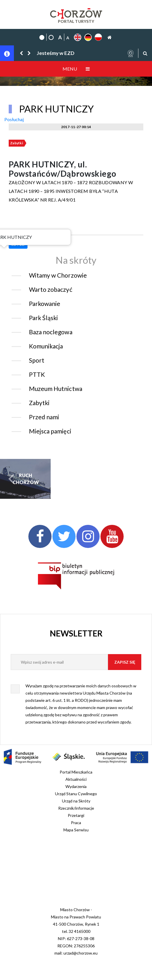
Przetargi (76, 815)
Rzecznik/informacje (76, 808)
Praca (76, 823)
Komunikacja (46, 346)
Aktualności (76, 779)
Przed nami (44, 417)
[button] (22, 53)
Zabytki (17, 143)
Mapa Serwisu (76, 830)
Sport (37, 360)
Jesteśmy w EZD (56, 53)
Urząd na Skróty (76, 801)
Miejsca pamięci (50, 431)
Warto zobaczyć (51, 289)
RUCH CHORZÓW (25, 479)
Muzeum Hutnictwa (56, 389)
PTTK (37, 374)
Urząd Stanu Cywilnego (76, 794)
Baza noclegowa (51, 332)
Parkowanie (45, 303)
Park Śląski (43, 318)
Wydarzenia (76, 786)
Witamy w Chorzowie (58, 275)
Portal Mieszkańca (76, 772)
